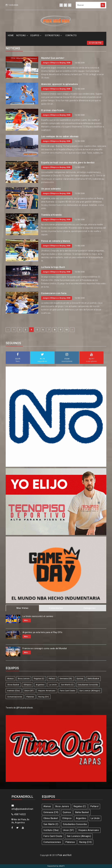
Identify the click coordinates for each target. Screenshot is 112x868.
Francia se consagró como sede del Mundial (45, 648)
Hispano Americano (47, 691)
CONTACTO (71, 35)
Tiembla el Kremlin (51, 215)
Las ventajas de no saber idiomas (60, 136)
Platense (30, 697)
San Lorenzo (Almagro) (90, 691)
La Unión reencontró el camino (38, 616)
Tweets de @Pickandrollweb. (20, 708)
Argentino (40, 685)
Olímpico (28, 685)
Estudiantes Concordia (88, 685)
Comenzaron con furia (54, 293)
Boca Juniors (24, 679)
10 (66, 330)
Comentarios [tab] (56, 608)
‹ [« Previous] (8, 330)
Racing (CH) (44, 697)
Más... (27, 620)
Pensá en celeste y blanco (56, 241)
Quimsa (80, 679)
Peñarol (52, 679)
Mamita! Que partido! (53, 58)
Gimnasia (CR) (66, 679)
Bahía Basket (93, 679)
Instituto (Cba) (14, 691)
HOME (11, 35)
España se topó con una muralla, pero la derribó (68, 163)
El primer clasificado (53, 110)
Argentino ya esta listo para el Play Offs (42, 632)
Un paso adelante (51, 189)
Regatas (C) (39, 679)
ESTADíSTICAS (53, 35)
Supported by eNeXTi (56, 866)
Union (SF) (29, 691)
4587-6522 (19, 814)
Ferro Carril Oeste (68, 691)
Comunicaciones (15, 697)
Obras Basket (13, 685)
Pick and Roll (64, 855)
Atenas (10, 679)
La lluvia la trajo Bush (53, 267)
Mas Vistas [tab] (22, 608)
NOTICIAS (22, 35)
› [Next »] (72, 330)
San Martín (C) (67, 685)
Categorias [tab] (89, 608)
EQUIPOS (36, 35)
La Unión (53, 685)
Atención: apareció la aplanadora (60, 84)
